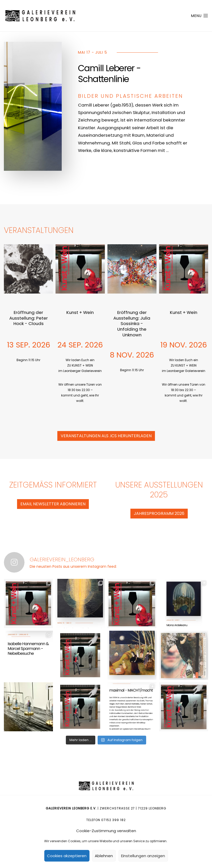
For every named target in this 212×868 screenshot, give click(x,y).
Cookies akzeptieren (67, 856)
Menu (200, 16)
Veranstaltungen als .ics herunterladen (106, 436)
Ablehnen (104, 856)
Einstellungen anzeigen (143, 856)
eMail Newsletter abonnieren (53, 504)
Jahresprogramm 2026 (159, 513)
